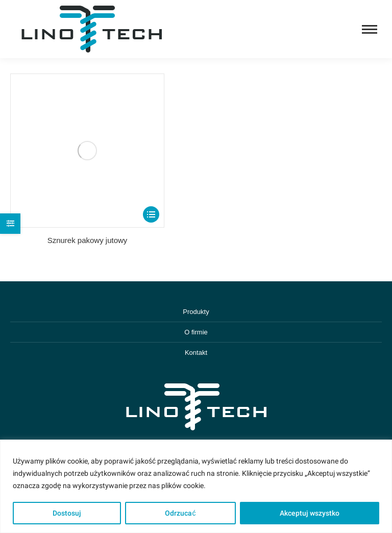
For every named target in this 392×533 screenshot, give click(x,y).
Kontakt (196, 353)
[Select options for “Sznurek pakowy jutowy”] (151, 214)
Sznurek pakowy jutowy (88, 240)
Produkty (196, 312)
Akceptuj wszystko (310, 513)
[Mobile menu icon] (370, 29)
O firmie (196, 332)
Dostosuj (67, 513)
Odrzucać (180, 513)
